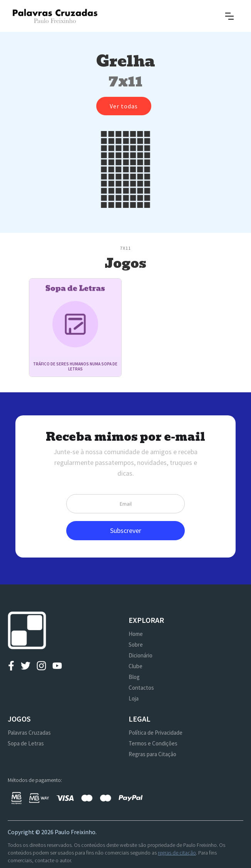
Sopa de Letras (26, 743)
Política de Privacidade (156, 733)
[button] (229, 16)
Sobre (136, 645)
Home (136, 634)
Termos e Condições (153, 743)
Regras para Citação (152, 754)
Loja (134, 698)
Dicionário (141, 655)
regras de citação (177, 853)
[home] (55, 16)
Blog (134, 677)
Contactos (141, 688)
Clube (136, 666)
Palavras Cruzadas (29, 733)
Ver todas (124, 106)
